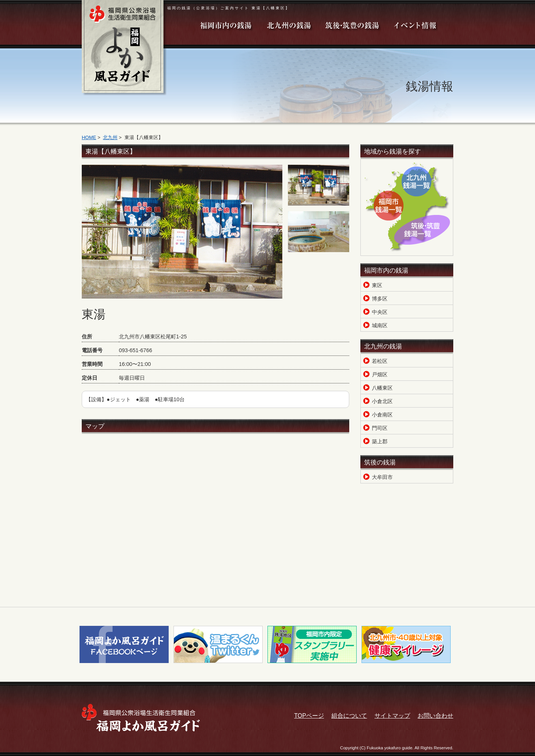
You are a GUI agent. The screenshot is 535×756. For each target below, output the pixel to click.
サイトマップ (392, 716)
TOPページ (309, 716)
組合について (349, 716)
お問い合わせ (435, 716)
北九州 (110, 137)
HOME (89, 137)
